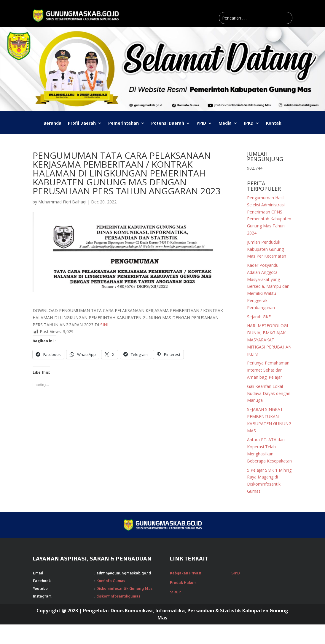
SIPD (236, 573)
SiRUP (175, 592)
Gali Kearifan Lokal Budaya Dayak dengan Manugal (269, 393)
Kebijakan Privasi (186, 573)
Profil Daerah (82, 123)
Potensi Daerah (168, 123)
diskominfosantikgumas (118, 596)
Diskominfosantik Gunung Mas (124, 588)
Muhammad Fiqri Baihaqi (62, 202)
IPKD (249, 123)
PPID (201, 123)
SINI (104, 325)
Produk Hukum (183, 583)
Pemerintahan (124, 123)
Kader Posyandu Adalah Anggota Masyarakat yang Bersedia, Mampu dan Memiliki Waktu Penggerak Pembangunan (268, 286)
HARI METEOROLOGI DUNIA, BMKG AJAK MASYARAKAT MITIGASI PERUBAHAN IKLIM (269, 340)
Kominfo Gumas (111, 581)
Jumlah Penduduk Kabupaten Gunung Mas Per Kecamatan (267, 249)
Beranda (52, 123)
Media (225, 123)
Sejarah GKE (259, 317)
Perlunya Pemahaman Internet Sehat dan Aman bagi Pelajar (268, 370)
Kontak (274, 123)
